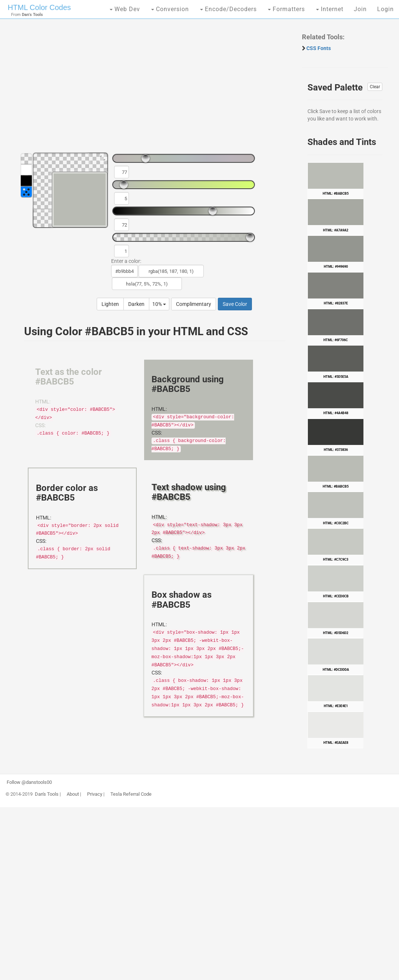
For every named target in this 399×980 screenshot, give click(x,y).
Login (385, 9)
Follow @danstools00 (29, 782)
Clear (375, 87)
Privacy (95, 794)
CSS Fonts (319, 48)
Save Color (235, 304)
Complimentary (194, 304)
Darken (136, 304)
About (73, 794)
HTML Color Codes (39, 7)
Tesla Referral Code (131, 794)
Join (360, 9)
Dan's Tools (47, 794)
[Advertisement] (151, 89)
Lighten (110, 304)
